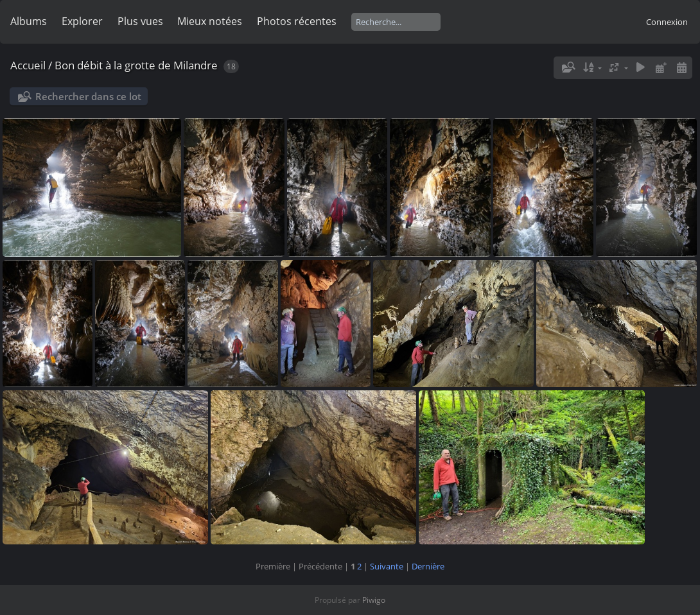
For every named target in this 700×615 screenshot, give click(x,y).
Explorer (82, 21)
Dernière (428, 566)
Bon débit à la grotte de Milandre (136, 65)
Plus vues (140, 21)
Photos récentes (297, 21)
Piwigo (374, 600)
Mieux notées (210, 21)
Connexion (667, 22)
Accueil (28, 65)
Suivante (387, 566)
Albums (29, 21)
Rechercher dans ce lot (88, 96)
